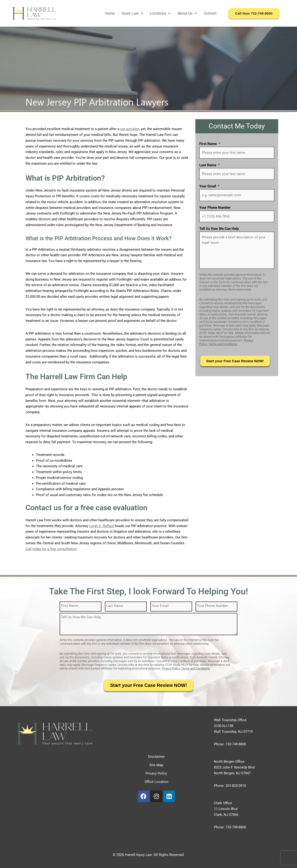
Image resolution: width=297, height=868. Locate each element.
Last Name (210, 165)
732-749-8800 (236, 744)
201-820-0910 (236, 786)
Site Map (156, 765)
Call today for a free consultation (51, 549)
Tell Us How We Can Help (219, 229)
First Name (210, 144)
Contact (210, 13)
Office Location (156, 782)
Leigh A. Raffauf (102, 526)
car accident (130, 129)
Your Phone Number (215, 208)
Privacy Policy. (171, 668)
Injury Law (132, 13)
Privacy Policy (156, 773)
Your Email (209, 186)
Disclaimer (156, 757)
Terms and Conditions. (223, 344)
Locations (160, 13)
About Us (187, 13)
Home (110, 13)
